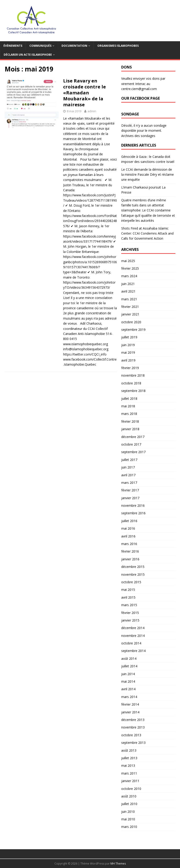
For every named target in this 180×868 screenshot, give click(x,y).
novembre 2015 (133, 574)
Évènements (13, 46)
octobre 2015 (131, 582)
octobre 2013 (131, 735)
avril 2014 (128, 689)
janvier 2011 (130, 781)
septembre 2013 (133, 743)
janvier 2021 (130, 314)
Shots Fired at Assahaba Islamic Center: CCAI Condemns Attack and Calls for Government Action (147, 233)
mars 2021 (129, 299)
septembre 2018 (133, 391)
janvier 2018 (130, 429)
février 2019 (130, 368)
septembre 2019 (133, 330)
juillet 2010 (129, 804)
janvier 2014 (130, 712)
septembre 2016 (133, 513)
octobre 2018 (131, 383)
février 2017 (130, 490)
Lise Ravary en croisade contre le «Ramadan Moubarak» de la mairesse (84, 93)
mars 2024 (129, 276)
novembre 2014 (133, 636)
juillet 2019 (129, 337)
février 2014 (130, 704)
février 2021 (130, 307)
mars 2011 (129, 773)
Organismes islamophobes (118, 46)
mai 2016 (128, 528)
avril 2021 (128, 291)
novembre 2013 (133, 727)
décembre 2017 (133, 437)
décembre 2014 (133, 628)
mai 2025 (128, 261)
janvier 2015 (130, 620)
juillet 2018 (129, 398)
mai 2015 (128, 590)
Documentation (74, 46)
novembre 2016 (133, 505)
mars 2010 (129, 827)
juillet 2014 (129, 666)
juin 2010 (128, 812)
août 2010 (129, 796)
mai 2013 (128, 765)
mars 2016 (129, 544)
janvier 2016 (130, 559)
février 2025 (130, 268)
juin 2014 (128, 674)
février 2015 (130, 613)
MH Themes (118, 864)
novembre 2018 (133, 375)
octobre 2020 (131, 322)
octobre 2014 (131, 643)
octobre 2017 (131, 444)
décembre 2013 (133, 720)
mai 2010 (128, 819)
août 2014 (129, 659)
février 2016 (130, 551)
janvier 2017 (130, 498)
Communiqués (40, 46)
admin (92, 111)
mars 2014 (129, 697)
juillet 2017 (129, 460)
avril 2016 (128, 536)
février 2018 (130, 421)
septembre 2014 (133, 651)
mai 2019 (128, 352)
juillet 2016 (129, 521)
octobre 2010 (131, 789)
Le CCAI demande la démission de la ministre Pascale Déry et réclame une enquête (148, 175)
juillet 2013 (129, 758)
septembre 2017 (133, 452)
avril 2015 (128, 597)
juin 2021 (128, 284)
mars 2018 (129, 414)
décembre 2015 (133, 567)
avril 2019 (128, 360)
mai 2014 (128, 681)
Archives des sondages (138, 136)
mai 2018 (128, 406)
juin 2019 (128, 345)
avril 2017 (128, 475)
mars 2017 (129, 483)
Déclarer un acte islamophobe (28, 55)
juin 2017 (128, 467)
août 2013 (129, 750)
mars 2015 (129, 605)
